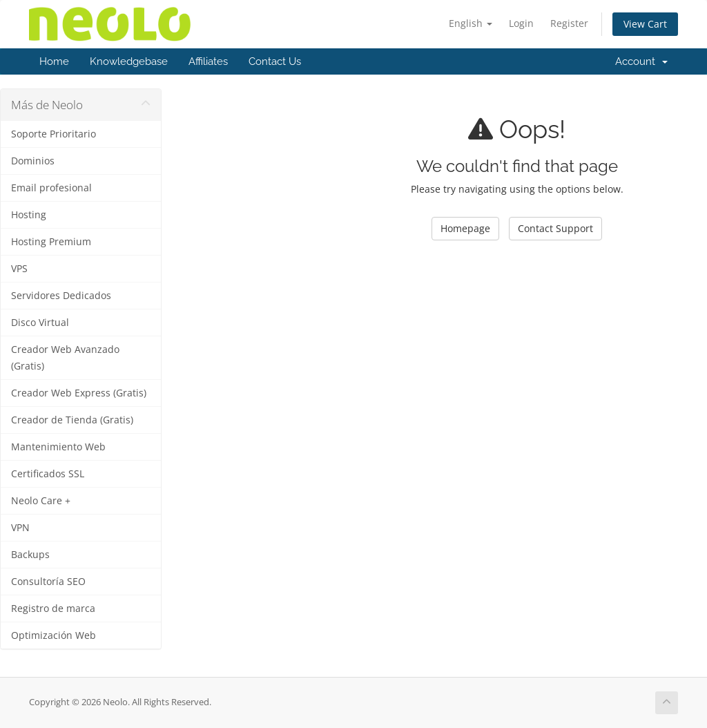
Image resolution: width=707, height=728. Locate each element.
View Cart (645, 24)
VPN (20, 528)
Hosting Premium (51, 242)
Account (641, 61)
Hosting (29, 215)
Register (569, 23)
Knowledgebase (129, 61)
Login (521, 23)
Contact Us (275, 61)
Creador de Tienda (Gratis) (72, 420)
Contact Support (555, 228)
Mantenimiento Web (58, 447)
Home (54, 61)
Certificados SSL (48, 474)
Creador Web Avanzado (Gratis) (65, 358)
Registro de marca (53, 609)
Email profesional (51, 188)
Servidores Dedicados (61, 296)
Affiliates (208, 61)
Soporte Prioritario (54, 134)
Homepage (465, 228)
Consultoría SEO (48, 582)
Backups (30, 555)
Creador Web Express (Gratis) (79, 393)
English (471, 23)
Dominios (33, 161)
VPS (19, 269)
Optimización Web (54, 635)
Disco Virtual (40, 323)
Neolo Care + (41, 501)
